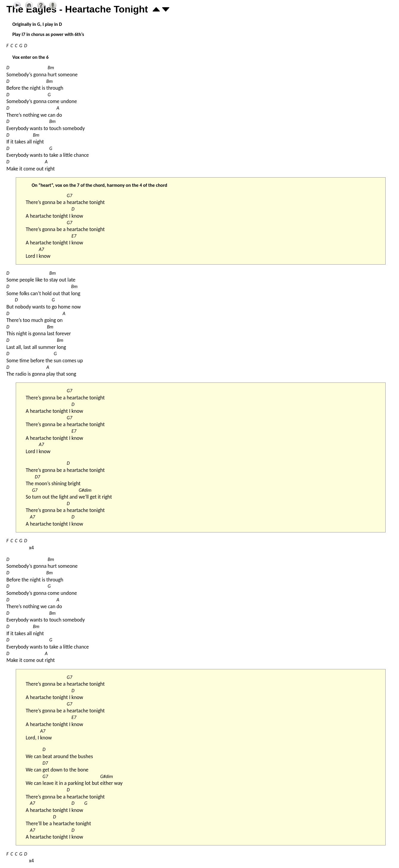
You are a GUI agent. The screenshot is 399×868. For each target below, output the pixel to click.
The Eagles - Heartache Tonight (77, 9)
